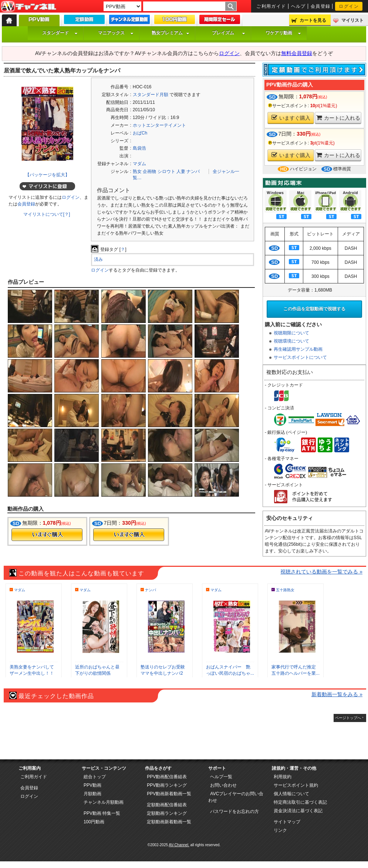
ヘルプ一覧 (221, 777)
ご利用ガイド (271, 6)
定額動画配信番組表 (167, 805)
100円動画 (94, 822)
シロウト (166, 171)
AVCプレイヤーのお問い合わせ (236, 797)
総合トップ (95, 777)
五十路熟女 (285, 590)
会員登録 (321, 6)
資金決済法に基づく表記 (298, 811)
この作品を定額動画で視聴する (314, 309)
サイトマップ (287, 822)
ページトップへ (348, 718)
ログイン (349, 6)
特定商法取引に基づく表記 (300, 802)
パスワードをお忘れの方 (234, 811)
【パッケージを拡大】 (47, 175)
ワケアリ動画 (283, 33)
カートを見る (313, 20)
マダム (139, 164)
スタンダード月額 (151, 95)
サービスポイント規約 (296, 785)
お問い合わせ (223, 785)
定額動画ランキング (167, 813)
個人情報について (291, 794)
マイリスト (352, 20)
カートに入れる (338, 118)
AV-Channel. (179, 845)
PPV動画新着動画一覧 (169, 794)
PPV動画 (92, 785)
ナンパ (193, 171)
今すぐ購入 (47, 535)
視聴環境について (291, 341)
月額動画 (92, 794)
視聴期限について (291, 333)
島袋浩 (139, 148)
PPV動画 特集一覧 (102, 813)
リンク (280, 830)
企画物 (149, 171)
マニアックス (116, 33)
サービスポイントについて (300, 357)
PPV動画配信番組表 (167, 777)
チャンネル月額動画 (104, 802)
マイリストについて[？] (47, 214)
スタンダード (60, 33)
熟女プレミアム (171, 33)
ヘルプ (298, 6)
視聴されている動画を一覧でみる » (321, 572)
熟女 (137, 171)
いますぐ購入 (291, 118)
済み (98, 259)
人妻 (181, 171)
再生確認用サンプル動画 (298, 349)
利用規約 (283, 777)
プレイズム (229, 33)
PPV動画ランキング (167, 785)
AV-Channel (28, 7)
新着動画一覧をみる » (337, 694)
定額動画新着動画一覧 (169, 822)
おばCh (140, 133)
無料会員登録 (297, 53)
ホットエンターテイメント (159, 125)
